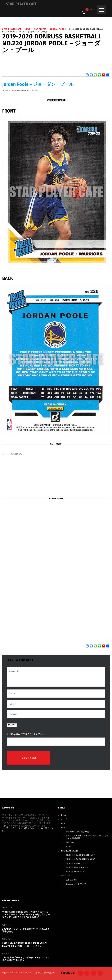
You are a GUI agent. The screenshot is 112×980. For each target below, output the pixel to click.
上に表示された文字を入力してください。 (26, 734)
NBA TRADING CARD (70, 851)
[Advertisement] (56, 476)
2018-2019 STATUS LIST (76, 871)
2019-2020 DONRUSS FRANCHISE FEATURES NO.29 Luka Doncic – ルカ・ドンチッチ (25, 945)
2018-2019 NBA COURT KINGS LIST (80, 859)
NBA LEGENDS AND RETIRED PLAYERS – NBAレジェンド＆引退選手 (87, 837)
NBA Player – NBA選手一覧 (77, 832)
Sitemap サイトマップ (76, 884)
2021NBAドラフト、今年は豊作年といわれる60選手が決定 (26, 930)
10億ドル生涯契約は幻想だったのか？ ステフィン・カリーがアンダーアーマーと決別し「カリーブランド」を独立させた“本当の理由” (26, 915)
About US (35, 828)
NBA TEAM (70, 842)
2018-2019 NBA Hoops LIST (77, 867)
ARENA (69, 847)
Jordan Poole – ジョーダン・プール (38, 84)
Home (64, 815)
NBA (63, 827)
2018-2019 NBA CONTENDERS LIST (80, 855)
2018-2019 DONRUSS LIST (77, 863)
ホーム (64, 819)
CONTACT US (71, 880)
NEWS (64, 823)
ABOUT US (66, 876)
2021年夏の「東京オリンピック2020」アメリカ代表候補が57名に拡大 (26, 959)
